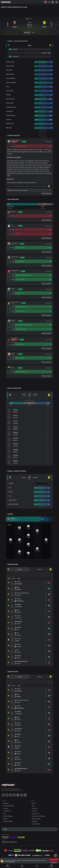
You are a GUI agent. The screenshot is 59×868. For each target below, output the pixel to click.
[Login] (53, 2)
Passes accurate (11, 115)
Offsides (9, 95)
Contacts (35, 808)
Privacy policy (36, 819)
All (9, 578)
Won (10, 488)
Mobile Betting (8, 816)
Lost (10, 496)
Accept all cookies (54, 860)
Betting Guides (8, 821)
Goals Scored (12, 500)
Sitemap (34, 821)
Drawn (11, 492)
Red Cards (9, 128)
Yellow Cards (10, 103)
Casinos (6, 808)
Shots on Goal (10, 62)
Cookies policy (12, 862)
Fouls (8, 87)
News (34, 803)
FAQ (33, 806)
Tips (5, 814)
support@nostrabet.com (9, 842)
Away (19, 578)
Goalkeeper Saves (11, 107)
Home (14, 578)
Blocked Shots (10, 74)
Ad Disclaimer (36, 824)
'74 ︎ (49, 53)
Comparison (7, 811)
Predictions (8, 866)
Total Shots (9, 70)
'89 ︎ (10, 56)
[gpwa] (18, 850)
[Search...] (49, 2)
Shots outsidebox (11, 82)
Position (11, 483)
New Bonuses (51, 866)
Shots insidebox (11, 78)
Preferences (54, 862)
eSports (6, 819)
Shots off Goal (10, 66)
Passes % (9, 119)
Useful (37, 866)
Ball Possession (11, 99)
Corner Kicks (10, 91)
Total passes (10, 111)
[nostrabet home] (8, 785)
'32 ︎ (10, 49)
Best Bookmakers (9, 806)
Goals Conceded (13, 504)
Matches (22, 866)
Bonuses (6, 803)
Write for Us (36, 814)
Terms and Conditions (39, 816)
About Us (35, 811)
